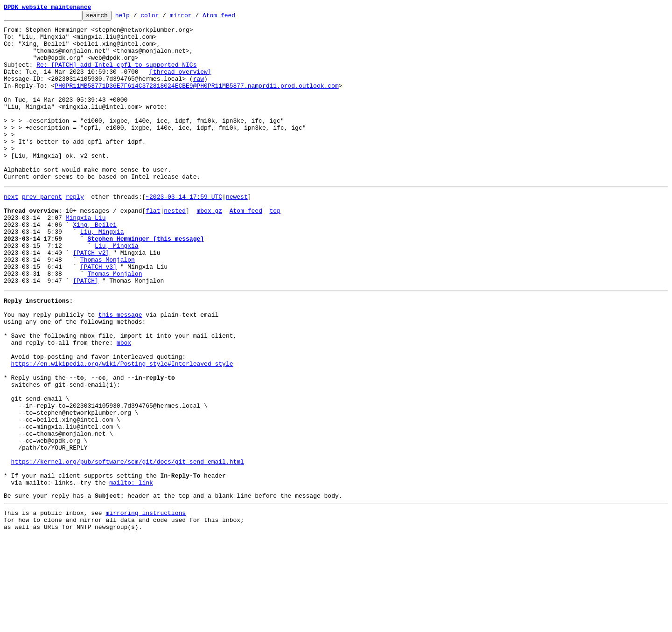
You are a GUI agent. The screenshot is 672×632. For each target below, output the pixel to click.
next (11, 231)
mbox (124, 404)
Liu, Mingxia (102, 273)
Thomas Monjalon (108, 307)
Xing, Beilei (95, 265)
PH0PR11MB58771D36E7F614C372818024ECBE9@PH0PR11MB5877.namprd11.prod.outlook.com (196, 101)
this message (120, 370)
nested (175, 248)
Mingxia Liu (86, 257)
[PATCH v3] (98, 315)
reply (75, 231)
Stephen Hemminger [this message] (146, 282)
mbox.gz (209, 248)
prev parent (42, 231)
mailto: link (131, 572)
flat (153, 248)
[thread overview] (180, 84)
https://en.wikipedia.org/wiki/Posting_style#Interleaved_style (122, 429)
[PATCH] (86, 332)
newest (237, 231)
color (164, 18)
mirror (195, 18)
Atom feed (233, 18)
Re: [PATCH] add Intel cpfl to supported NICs (116, 76)
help (137, 18)
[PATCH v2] (91, 299)
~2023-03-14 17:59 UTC (184, 231)
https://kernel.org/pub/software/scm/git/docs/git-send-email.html (128, 547)
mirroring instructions (146, 605)
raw (199, 92)
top (275, 248)
